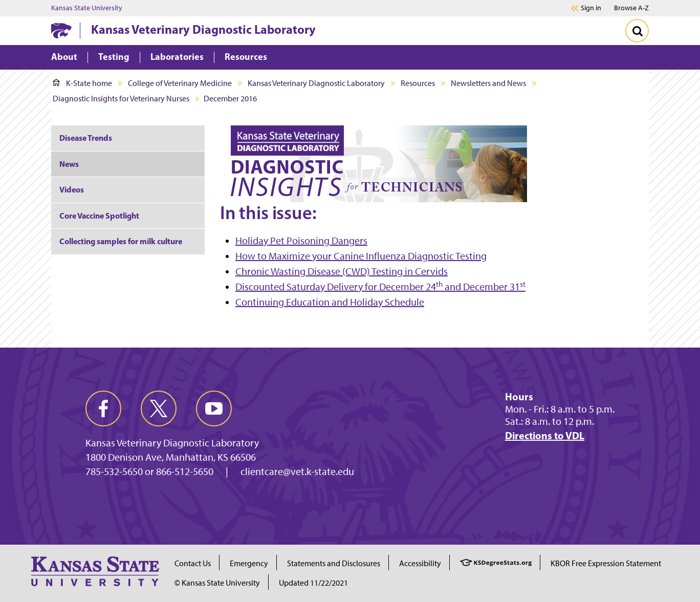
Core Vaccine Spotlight (99, 216)
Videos (72, 189)
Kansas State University (87, 8)
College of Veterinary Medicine (180, 83)
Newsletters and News (488, 83)
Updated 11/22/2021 (313, 583)
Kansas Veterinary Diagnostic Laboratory (203, 29)
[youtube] (214, 408)
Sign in (591, 8)
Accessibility (420, 563)
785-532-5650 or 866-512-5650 (149, 471)
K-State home (82, 83)
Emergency (249, 563)
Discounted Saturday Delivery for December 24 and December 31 (380, 287)
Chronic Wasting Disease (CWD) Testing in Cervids (342, 271)
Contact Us (193, 563)
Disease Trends (86, 138)
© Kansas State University (217, 583)
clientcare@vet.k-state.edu (297, 471)
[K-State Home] (61, 30)
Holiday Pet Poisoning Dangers (301, 241)
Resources (418, 83)
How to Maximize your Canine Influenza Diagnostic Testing (361, 256)
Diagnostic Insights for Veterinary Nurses (121, 99)
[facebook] (103, 408)
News (69, 164)
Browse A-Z (631, 8)
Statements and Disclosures (334, 563)
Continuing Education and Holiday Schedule (330, 302)
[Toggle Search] (637, 31)
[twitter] (159, 408)
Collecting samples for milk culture (121, 241)
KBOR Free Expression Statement (606, 563)
